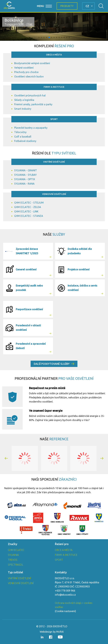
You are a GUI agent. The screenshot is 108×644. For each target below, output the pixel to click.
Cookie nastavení (65, 611)
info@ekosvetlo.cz (65, 595)
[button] (39, 37)
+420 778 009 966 (65, 591)
